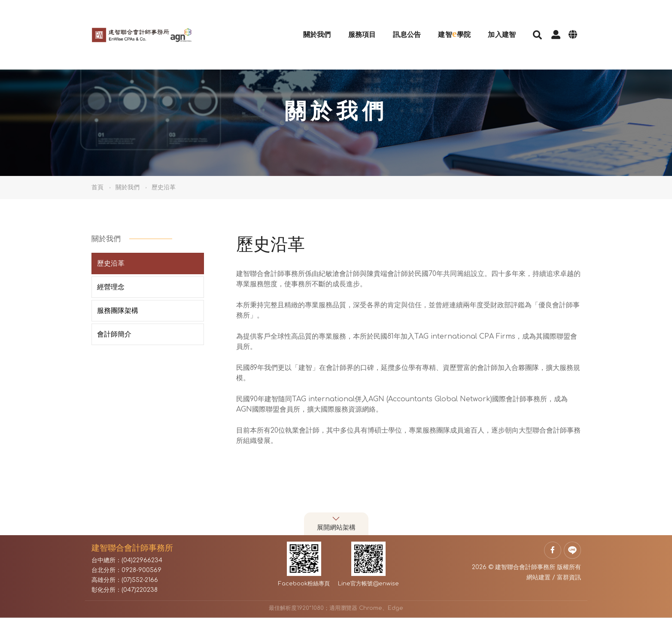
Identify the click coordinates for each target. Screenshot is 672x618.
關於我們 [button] (128, 187)
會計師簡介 (114, 334)
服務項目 (353, 23)
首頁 (97, 187)
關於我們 (308, 23)
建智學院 (445, 22)
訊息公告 (398, 23)
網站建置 (538, 577)
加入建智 (493, 23)
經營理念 (111, 287)
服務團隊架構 (118, 311)
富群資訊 (569, 577)
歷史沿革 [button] (164, 187)
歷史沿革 (111, 264)
